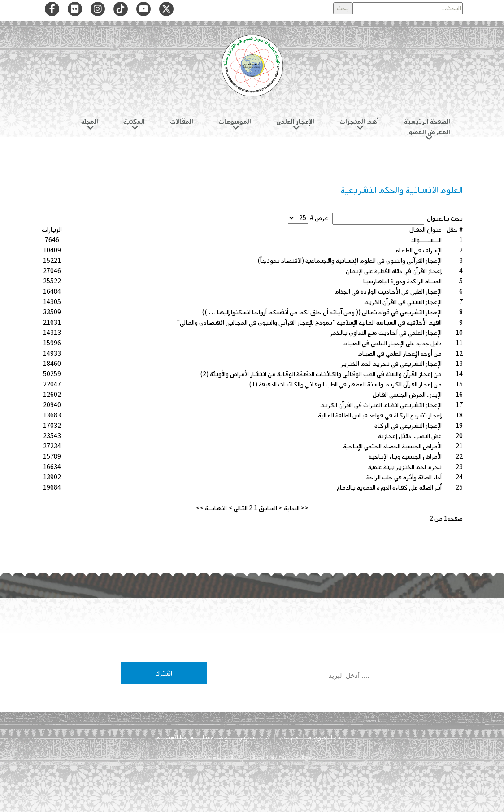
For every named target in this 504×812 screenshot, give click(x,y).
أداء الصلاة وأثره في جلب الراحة (404, 477)
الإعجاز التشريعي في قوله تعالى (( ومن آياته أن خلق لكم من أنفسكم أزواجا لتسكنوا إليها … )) (322, 312)
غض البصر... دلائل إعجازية (410, 436)
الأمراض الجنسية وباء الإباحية (405, 457)
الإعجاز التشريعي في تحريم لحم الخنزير (391, 364)
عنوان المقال (426, 230)
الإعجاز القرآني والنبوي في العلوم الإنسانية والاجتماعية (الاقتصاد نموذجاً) (350, 261)
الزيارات (52, 230)
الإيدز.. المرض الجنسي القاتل (407, 395)
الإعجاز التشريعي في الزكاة (408, 426)
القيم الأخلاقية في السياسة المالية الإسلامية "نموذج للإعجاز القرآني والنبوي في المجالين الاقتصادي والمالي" (309, 323)
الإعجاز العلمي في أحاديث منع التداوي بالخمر (386, 333)
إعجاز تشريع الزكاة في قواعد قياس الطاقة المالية (380, 415)
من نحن (289, 738)
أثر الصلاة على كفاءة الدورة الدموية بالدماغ (389, 488)
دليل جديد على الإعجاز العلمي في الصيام (392, 343)
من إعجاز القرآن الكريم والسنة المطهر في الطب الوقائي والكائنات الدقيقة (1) (345, 384)
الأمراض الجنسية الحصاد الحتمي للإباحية (392, 446)
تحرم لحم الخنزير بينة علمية (405, 467)
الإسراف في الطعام (418, 250)
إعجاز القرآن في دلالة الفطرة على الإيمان (394, 271)
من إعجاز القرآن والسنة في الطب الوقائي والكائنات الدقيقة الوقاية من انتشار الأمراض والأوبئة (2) (321, 374)
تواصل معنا (217, 738)
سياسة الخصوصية (328, 738)
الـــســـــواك (426, 240)
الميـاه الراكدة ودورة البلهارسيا (402, 281)
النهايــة (216, 508)
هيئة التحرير (255, 738)
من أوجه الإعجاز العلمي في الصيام (400, 354)
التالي (241, 508)
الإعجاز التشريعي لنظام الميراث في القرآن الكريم (381, 405)
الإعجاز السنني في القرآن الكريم (403, 302)
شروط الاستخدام (174, 738)
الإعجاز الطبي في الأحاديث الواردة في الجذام (388, 292)
